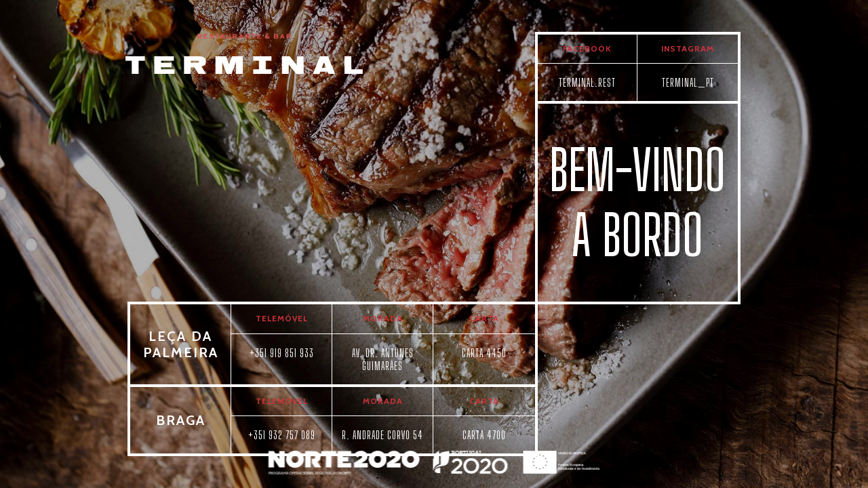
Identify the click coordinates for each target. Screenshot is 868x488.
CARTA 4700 (484, 435)
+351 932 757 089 (282, 435)
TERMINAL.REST (587, 82)
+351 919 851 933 (282, 353)
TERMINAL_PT (688, 82)
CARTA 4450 (484, 353)
